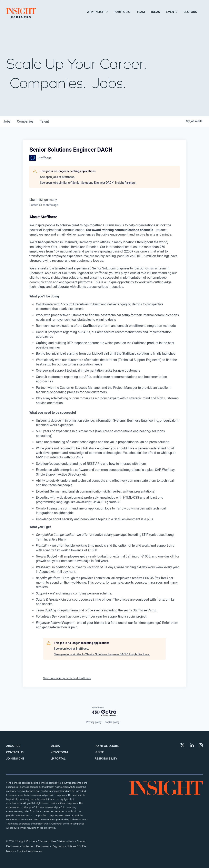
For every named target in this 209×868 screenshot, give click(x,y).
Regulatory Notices (64, 846)
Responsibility (106, 759)
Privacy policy (94, 722)
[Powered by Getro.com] (104, 712)
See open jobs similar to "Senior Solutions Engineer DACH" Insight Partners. (88, 183)
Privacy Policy (67, 841)
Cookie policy (112, 722)
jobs (7, 121)
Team (141, 12)
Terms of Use (48, 841)
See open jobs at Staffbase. (58, 177)
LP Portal (58, 759)
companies (25, 121)
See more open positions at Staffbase (67, 678)
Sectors (190, 12)
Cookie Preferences (29, 851)
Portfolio (122, 12)
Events (172, 12)
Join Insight (15, 759)
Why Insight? (97, 12)
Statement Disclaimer (36, 846)
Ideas (156, 12)
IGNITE (99, 752)
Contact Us (15, 752)
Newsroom (59, 752)
